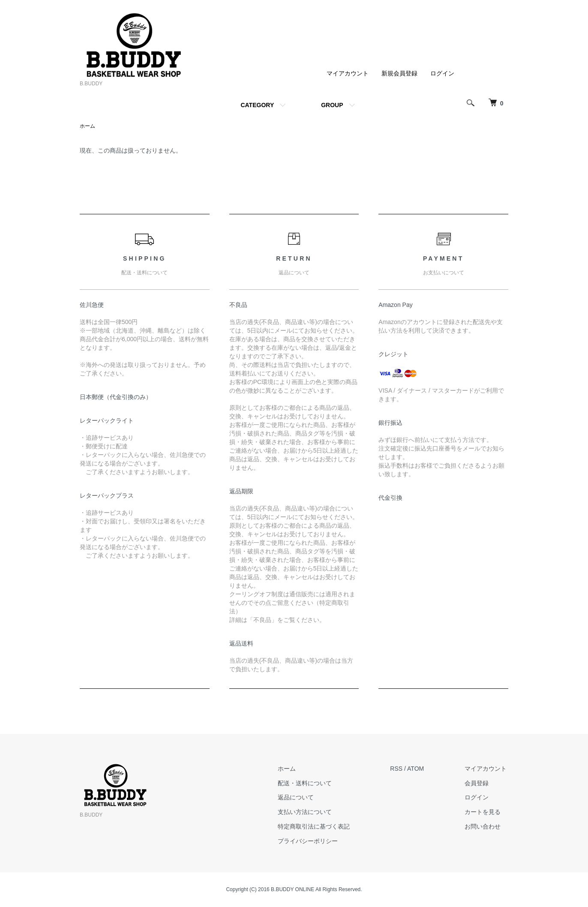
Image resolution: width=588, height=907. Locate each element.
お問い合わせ (484, 827)
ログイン (442, 73)
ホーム (87, 126)
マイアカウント (348, 73)
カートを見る (484, 812)
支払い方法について (310, 812)
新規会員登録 (399, 73)
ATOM (419, 769)
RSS (400, 769)
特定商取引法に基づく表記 (319, 827)
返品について (301, 798)
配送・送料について (310, 783)
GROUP (332, 105)
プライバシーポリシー (313, 841)
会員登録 (478, 783)
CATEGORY (257, 105)
